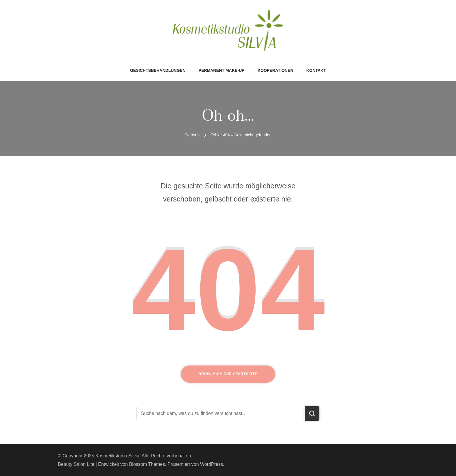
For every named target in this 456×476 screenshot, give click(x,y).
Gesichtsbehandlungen (158, 70)
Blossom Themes (147, 464)
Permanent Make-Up (222, 70)
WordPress (212, 464)
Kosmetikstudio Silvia (117, 456)
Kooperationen (276, 70)
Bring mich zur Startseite (228, 374)
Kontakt (316, 70)
